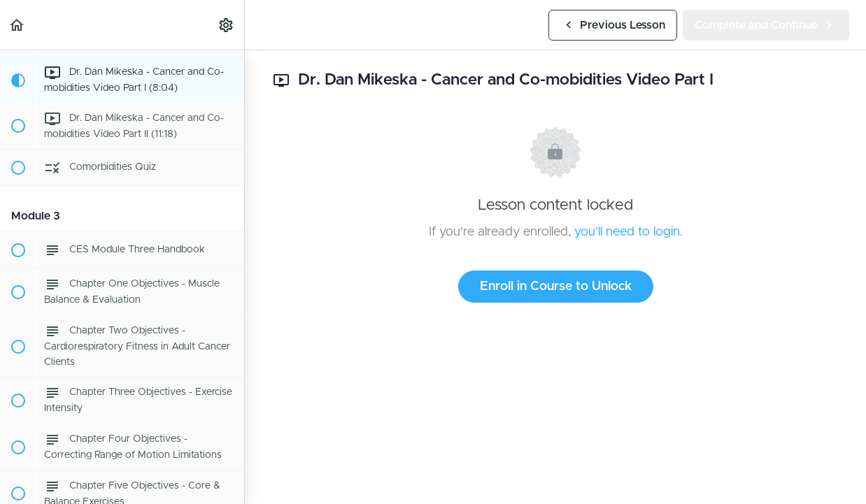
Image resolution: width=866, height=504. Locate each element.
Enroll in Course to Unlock (556, 287)
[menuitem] (227, 25)
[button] (17, 25)
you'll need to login (627, 232)
